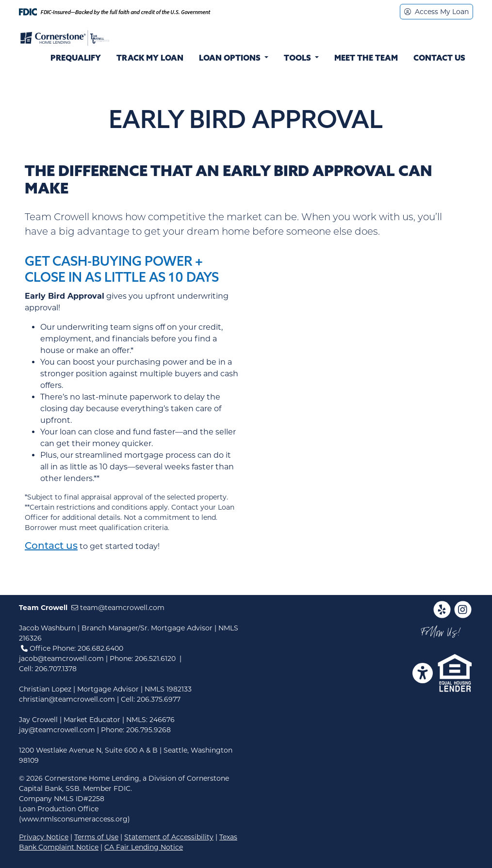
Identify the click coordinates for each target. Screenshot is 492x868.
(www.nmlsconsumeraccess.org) (74, 819)
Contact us (51, 547)
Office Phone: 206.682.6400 (72, 648)
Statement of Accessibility (169, 837)
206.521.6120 (155, 659)
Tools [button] (298, 59)
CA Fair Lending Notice (144, 847)
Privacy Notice (44, 837)
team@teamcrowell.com (118, 608)
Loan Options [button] (231, 59)
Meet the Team (366, 59)
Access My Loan (436, 12)
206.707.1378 (56, 669)
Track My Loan (150, 59)
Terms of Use (96, 837)
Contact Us (439, 59)
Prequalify (76, 59)
